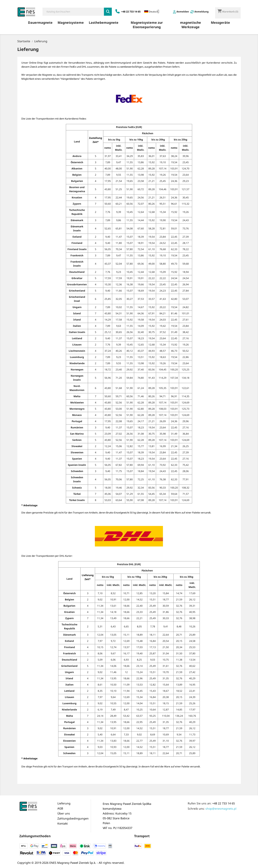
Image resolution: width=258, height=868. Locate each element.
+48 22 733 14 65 (224, 803)
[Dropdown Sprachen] (153, 12)
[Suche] (73, 12)
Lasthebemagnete (104, 23)
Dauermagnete (40, 23)
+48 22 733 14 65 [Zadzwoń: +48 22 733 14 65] (128, 12)
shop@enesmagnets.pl (221, 809)
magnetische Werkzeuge (191, 25)
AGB (60, 808)
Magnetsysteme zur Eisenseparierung (147, 25)
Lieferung (64, 803)
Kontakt (63, 823)
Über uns (64, 813)
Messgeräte (220, 23)
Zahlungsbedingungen (73, 818)
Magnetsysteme (71, 23)
